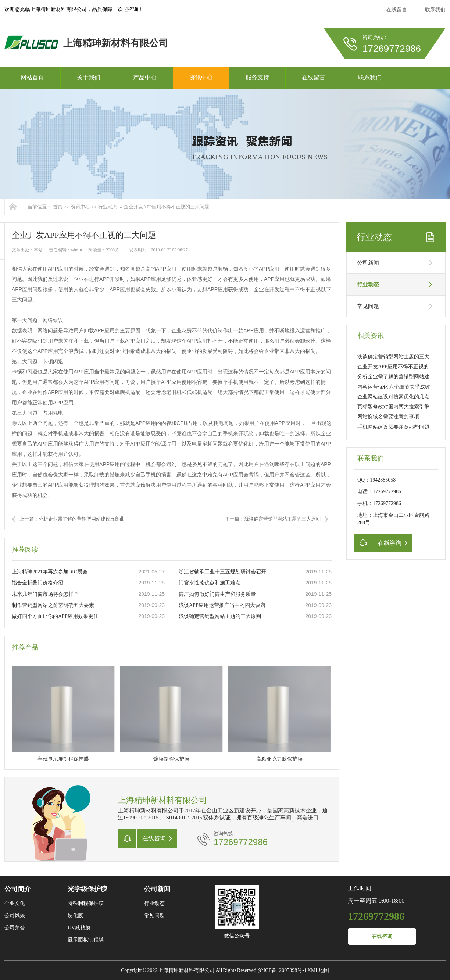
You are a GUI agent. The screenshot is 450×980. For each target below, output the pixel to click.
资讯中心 (201, 77)
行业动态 (108, 207)
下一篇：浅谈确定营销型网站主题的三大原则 (273, 519)
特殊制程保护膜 (86, 903)
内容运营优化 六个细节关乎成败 (394, 387)
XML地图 (318, 970)
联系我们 (435, 10)
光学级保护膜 (87, 889)
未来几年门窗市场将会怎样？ (45, 594)
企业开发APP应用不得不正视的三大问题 (167, 207)
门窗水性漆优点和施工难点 (210, 583)
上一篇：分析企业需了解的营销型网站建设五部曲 (72, 519)
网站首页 (32, 77)
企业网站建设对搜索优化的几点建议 (399, 397)
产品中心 (145, 77)
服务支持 (257, 77)
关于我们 (89, 77)
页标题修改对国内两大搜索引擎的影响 (401, 407)
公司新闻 (368, 263)
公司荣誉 (15, 928)
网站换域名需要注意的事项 (388, 417)
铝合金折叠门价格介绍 (37, 583)
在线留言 (397, 10)
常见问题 (368, 306)
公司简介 (18, 889)
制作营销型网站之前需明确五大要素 (53, 605)
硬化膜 (75, 915)
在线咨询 (382, 936)
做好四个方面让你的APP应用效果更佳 (55, 616)
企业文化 (15, 903)
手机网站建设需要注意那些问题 (393, 427)
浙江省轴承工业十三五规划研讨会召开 (222, 572)
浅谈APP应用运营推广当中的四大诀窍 (222, 605)
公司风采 (15, 915)
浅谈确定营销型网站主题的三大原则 (220, 616)
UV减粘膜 (79, 928)
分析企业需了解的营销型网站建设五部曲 (404, 377)
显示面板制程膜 (86, 940)
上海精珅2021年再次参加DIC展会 (50, 572)
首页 (58, 207)
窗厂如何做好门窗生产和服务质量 (217, 594)
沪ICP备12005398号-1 (282, 970)
